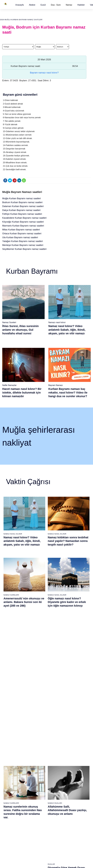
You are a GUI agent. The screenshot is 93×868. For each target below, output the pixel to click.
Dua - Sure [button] (56, 5)
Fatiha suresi (38, 746)
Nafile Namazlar (9, 385)
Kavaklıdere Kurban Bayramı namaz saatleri (24, 218)
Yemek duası (7, 786)
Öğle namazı (53, 751)
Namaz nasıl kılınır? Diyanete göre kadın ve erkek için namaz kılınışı (68, 662)
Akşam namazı (54, 760)
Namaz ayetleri (8, 764)
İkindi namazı (53, 755)
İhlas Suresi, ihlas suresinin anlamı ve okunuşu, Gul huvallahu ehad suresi (20, 330)
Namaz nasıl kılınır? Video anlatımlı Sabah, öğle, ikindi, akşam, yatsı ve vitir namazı (67, 330)
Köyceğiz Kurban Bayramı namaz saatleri (23, 222)
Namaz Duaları (55, 594)
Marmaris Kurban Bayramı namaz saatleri (23, 226)
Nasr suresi (37, 773)
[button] (20, 5)
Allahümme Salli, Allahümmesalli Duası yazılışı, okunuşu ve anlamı (67, 602)
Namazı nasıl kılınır (57, 322)
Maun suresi (37, 760)
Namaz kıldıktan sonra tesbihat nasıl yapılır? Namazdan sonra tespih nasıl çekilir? (68, 541)
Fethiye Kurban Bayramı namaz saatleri (22, 214)
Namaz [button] (69, 5)
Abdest (32, 5)
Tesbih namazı (69, 764)
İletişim (81, 777)
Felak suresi (37, 786)
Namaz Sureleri (9, 322)
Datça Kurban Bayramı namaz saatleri (21, 210)
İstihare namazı (69, 759)
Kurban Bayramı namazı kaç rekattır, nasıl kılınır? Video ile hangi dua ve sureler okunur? (68, 392)
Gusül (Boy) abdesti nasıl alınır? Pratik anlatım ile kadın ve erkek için (23, 662)
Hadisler (81, 5)
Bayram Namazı (56, 385)
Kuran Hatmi (83, 755)
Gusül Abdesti (10, 655)
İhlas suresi (37, 782)
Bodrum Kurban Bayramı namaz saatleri (22, 202)
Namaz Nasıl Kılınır (13, 534)
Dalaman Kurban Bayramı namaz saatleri (23, 206)
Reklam (81, 773)
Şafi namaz (22, 773)
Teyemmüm (7, 755)
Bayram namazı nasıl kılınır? (44, 73)
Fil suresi (36, 751)
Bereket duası (8, 782)
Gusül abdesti (8, 751)
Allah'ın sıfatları (8, 773)
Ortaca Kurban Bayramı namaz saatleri (22, 234)
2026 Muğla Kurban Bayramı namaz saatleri (21, 20)
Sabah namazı (53, 746)
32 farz (5, 777)
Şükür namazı (68, 751)
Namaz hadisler (8, 760)
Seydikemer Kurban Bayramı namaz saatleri (24, 249)
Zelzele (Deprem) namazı (67, 843)
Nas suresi (37, 791)
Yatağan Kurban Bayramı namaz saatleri (23, 241)
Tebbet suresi (38, 777)
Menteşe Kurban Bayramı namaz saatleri (23, 245)
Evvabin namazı (69, 786)
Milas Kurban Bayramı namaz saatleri (21, 230)
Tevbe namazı (68, 790)
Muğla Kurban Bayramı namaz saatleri (21, 198)
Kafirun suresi (38, 768)
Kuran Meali (83, 751)
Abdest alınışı (8, 746)
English (81, 768)
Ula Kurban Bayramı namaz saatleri (20, 237)
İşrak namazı (68, 755)
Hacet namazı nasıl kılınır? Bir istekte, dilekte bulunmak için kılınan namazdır (22, 392)
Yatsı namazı (53, 764)
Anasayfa (20, 5)
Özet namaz (22, 768)
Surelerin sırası (8, 768)
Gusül (43, 5)
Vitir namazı (52, 768)
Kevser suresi (38, 764)
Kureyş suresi (38, 755)
